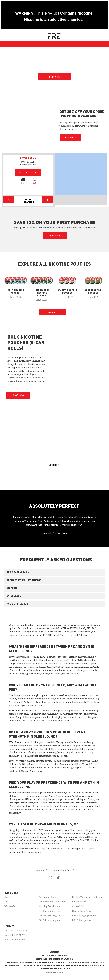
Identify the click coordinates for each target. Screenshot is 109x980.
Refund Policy (79, 902)
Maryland (52, 870)
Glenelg (64, 870)
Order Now (70, 138)
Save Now (55, 235)
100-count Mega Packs (30, 771)
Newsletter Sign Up (82, 911)
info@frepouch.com (15, 940)
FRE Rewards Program (50, 916)
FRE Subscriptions (82, 920)
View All (52, 313)
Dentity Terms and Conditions (88, 897)
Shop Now (55, 77)
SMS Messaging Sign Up (84, 916)
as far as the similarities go (78, 667)
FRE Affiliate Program (49, 920)
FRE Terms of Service (49, 911)
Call (34, 181)
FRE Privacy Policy (48, 897)
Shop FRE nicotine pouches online (34, 717)
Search (8, 897)
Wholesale (10, 906)
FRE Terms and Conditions (52, 902)
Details (23, 181)
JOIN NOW (54, 465)
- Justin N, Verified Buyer (54, 533)
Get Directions (28, 172)
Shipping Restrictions (49, 906)
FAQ (6, 902)
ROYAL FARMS (28, 159)
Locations (40, 870)
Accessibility (79, 906)
